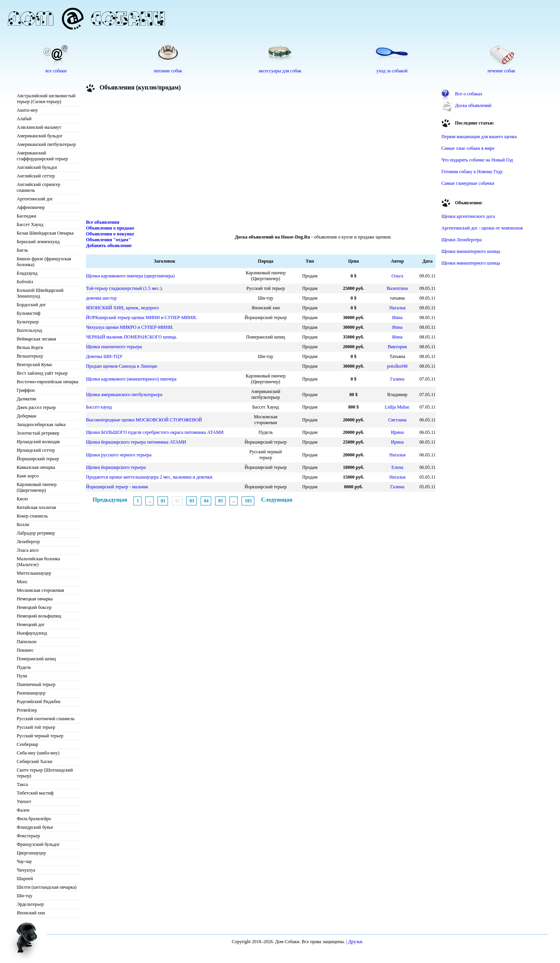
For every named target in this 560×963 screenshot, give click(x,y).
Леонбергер (28, 542)
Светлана (397, 420)
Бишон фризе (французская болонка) (44, 262)
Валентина (397, 288)
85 (220, 501)
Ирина (397, 432)
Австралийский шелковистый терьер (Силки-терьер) (46, 99)
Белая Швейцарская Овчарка (45, 233)
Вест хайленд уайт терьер (42, 373)
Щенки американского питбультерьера (124, 395)
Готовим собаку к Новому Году (472, 172)
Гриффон (26, 390)
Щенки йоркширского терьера (116, 467)
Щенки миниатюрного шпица (471, 251)
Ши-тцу (24, 896)
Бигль (22, 250)
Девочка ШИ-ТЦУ (104, 356)
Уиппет (24, 802)
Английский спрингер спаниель (38, 187)
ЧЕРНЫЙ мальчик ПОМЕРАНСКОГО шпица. (132, 337)
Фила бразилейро (34, 819)
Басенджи (26, 216)
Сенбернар (27, 744)
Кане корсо (28, 476)
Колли (23, 524)
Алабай (24, 119)
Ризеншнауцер (31, 693)
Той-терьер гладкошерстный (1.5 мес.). (124, 288)
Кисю (22, 499)
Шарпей (25, 879)
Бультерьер (28, 322)
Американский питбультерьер (46, 144)
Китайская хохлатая (36, 507)
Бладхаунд (27, 273)
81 (163, 501)
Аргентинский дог (35, 199)
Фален (23, 810)
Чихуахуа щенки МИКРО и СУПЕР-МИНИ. (130, 327)
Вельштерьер (30, 356)
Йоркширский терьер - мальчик (117, 487)
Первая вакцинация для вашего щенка (479, 137)
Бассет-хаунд (99, 407)
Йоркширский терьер (38, 459)
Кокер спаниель (32, 516)
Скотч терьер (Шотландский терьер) (45, 773)
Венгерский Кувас (35, 365)
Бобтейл (25, 282)
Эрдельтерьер (30, 904)
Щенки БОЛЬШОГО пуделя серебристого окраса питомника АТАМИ (155, 432)
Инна (397, 317)
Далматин (26, 399)
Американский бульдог (40, 136)
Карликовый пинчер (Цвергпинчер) (37, 487)
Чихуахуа (26, 870)
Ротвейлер (27, 710)
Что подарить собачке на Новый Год (477, 160)
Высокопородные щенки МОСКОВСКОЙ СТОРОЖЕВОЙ (144, 420)
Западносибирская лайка (41, 424)
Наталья (397, 308)
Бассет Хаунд (30, 225)
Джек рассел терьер (36, 407)
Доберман (27, 416)
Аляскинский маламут (39, 127)
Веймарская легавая (36, 339)
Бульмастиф (29, 313)
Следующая (277, 500)
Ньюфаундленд (32, 633)
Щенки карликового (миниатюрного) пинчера (131, 379)
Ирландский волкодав (38, 442)
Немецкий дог (31, 624)
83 (192, 501)
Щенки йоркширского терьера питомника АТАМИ (136, 442)
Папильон (27, 642)
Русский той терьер (36, 727)
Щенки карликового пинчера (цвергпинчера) (130, 276)
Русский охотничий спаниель (46, 719)
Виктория (397, 347)
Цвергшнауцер (31, 853)
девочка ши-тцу (101, 298)
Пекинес (25, 650)
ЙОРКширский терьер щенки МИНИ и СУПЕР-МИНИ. (141, 317)
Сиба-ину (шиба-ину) (38, 753)
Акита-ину (27, 110)
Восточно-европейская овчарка (47, 382)
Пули (22, 676)
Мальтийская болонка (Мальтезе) (38, 562)
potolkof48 (397, 366)
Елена (397, 467)
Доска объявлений (473, 105)
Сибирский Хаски (35, 761)
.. (150, 501)
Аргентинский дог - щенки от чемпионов (482, 228)
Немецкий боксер (34, 607)
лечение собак (501, 71)
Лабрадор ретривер (36, 533)
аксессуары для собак (280, 71)
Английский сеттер (36, 176)
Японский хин (31, 913)
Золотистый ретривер (38, 433)
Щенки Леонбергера (462, 240)
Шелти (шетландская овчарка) (47, 887)
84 (206, 501)
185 (248, 501)
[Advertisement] (261, 157)
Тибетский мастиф (35, 793)
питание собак (168, 71)
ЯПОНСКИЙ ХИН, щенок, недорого (122, 308)
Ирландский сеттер (36, 450)
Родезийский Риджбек (39, 702)
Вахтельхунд (29, 330)
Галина (397, 379)
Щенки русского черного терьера (119, 455)
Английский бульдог (37, 167)
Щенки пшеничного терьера (114, 347)
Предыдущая (110, 500)
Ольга (397, 276)
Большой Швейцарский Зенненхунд (40, 293)
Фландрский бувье (35, 827)
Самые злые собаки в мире (468, 148)
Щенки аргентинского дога (468, 216)
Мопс (22, 582)
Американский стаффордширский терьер (42, 156)
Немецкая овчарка (35, 599)
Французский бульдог (38, 844)
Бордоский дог (31, 305)
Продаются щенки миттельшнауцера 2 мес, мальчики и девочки (149, 477)
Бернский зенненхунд (38, 242)
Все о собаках (469, 94)
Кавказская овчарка (36, 467)
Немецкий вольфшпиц (39, 616)
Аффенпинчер (31, 207)
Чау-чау (24, 861)
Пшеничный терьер (36, 684)
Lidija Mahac (397, 407)
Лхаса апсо (28, 550)
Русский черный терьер (40, 736)
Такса (22, 784)
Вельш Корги (30, 347)
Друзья (355, 942)
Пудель (24, 667)
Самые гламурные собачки (468, 183)
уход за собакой (392, 71)
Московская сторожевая (40, 590)
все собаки (56, 71)
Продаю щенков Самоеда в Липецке (122, 366)
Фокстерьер (28, 836)
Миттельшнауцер (34, 573)
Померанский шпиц (36, 659)
